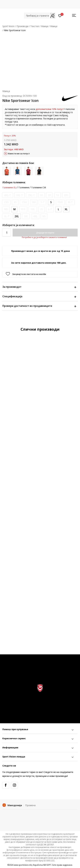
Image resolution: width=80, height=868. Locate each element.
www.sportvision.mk (23, 865)
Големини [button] (24, 187)
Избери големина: (14, 182)
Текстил (35, 26)
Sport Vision (8, 26)
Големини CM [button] (39, 187)
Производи (22, 26)
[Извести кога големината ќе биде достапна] (8, 195)
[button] (40, 16)
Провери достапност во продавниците (39, 306)
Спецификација (39, 296)
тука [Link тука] (15, 122)
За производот (39, 287)
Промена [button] (30, 805)
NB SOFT (47, 865)
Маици (45, 26)
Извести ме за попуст (19, 153)
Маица (54, 26)
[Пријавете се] (60, 16)
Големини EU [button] (9, 187)
